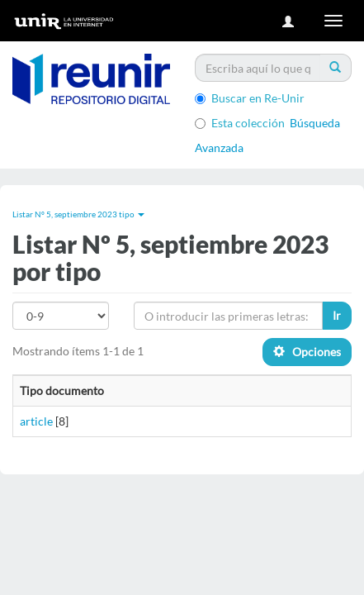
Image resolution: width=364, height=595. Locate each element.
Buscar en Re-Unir (250, 98)
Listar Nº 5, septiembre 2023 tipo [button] (78, 214)
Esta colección (240, 123)
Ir (337, 315)
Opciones (307, 352)
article (36, 421)
